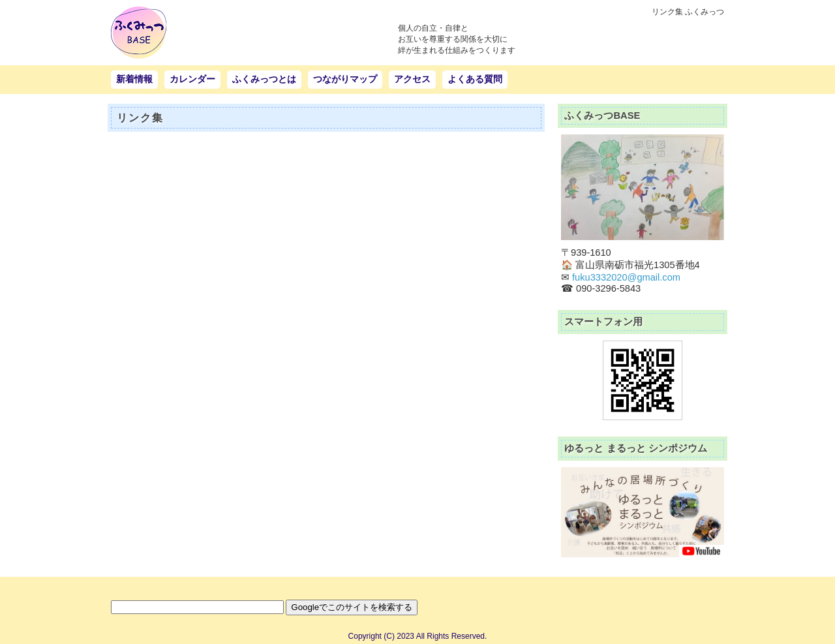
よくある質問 (475, 79)
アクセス (412, 79)
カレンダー (192, 79)
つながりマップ (345, 79)
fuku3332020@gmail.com (626, 277)
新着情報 (134, 79)
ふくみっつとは (264, 79)
